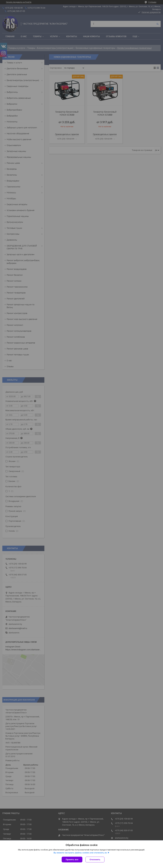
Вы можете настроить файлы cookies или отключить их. (80, 853)
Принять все (72, 860)
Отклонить (95, 860)
